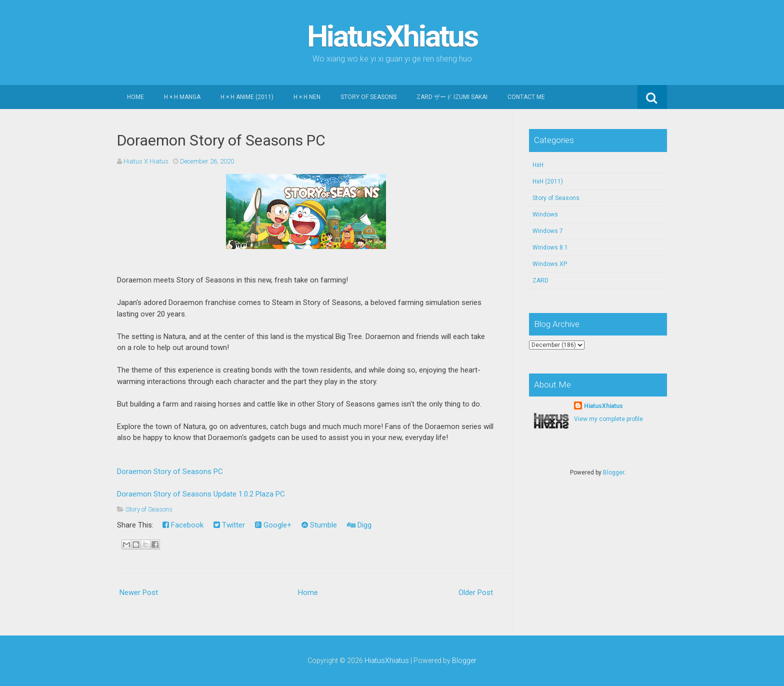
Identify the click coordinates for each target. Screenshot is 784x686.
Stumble (319, 525)
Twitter (229, 525)
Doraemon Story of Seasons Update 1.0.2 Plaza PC (201, 494)
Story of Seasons (368, 97)
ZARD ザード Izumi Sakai (452, 97)
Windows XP (550, 264)
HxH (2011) (548, 181)
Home (135, 97)
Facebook (183, 525)
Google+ (273, 525)
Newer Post (139, 592)
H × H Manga (182, 97)
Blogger (613, 472)
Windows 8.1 (550, 247)
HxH (538, 165)
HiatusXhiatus (392, 36)
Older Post (476, 592)
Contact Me (526, 97)
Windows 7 (548, 231)
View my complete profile (608, 419)
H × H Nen (307, 97)
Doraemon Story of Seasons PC (221, 140)
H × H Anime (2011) (247, 97)
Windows (545, 214)
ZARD (540, 280)
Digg (359, 525)
